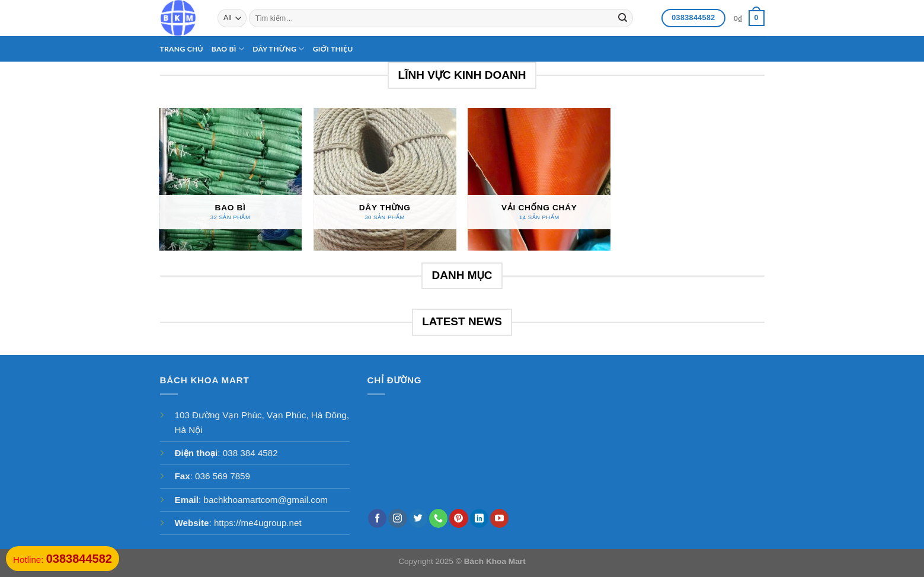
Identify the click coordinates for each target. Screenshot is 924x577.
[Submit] (623, 18)
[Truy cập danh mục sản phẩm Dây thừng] (385, 179)
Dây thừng (279, 49)
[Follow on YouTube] (499, 518)
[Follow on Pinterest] (458, 518)
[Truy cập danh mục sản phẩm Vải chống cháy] (539, 179)
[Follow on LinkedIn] (479, 518)
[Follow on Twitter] (418, 518)
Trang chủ (182, 49)
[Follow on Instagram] (397, 518)
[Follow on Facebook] (377, 518)
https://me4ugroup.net (258, 523)
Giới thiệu (333, 49)
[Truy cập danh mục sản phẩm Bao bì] (230, 179)
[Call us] (438, 518)
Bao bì (228, 49)
